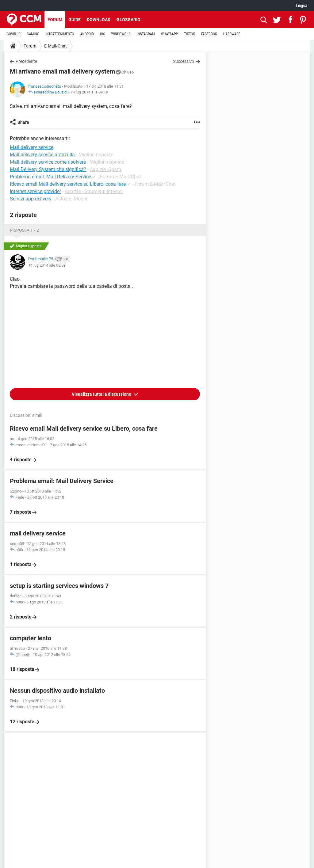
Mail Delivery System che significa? (48, 169)
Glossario (128, 20)
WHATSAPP (169, 34)
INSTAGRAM (146, 34)
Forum (55, 20)
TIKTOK (190, 34)
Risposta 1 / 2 (24, 230)
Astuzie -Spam (105, 169)
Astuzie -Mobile (72, 199)
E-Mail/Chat (56, 46)
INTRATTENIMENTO (60, 34)
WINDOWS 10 (121, 34)
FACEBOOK (209, 34)
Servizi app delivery (31, 199)
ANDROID (87, 34)
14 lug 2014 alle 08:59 (47, 265)
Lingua (302, 6)
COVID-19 (14, 34)
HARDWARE (232, 34)
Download (99, 20)
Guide (75, 20)
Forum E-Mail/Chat (121, 177)
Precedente (26, 61)
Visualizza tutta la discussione (102, 394)
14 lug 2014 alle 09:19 (89, 92)
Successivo (184, 61)
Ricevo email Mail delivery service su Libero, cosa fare (68, 184)
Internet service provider (35, 191)
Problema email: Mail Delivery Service (50, 177)
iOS (102, 34)
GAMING (33, 34)
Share (23, 122)
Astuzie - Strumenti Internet (94, 191)
